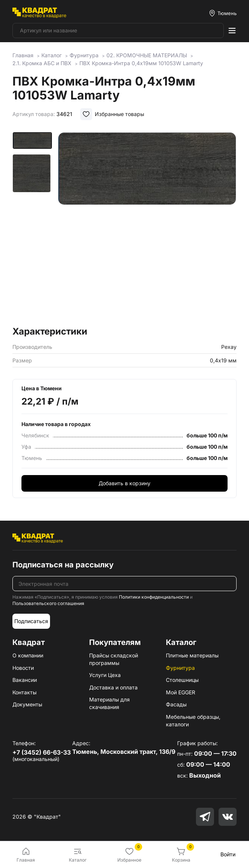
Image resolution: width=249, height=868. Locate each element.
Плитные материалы (192, 655)
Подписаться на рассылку (63, 565)
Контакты (24, 692)
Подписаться (31, 621)
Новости (23, 668)
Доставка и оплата (113, 687)
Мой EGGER (181, 692)
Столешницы (182, 680)
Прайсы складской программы (114, 659)
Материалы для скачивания (109, 703)
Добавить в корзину (124, 483)
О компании (28, 655)
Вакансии (25, 680)
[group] (147, 227)
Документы (27, 704)
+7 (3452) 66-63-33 (42, 752)
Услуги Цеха (105, 675)
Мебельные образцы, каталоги (193, 721)
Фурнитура (180, 668)
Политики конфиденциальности (154, 597)
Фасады (176, 704)
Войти (228, 854)
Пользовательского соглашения (48, 603)
